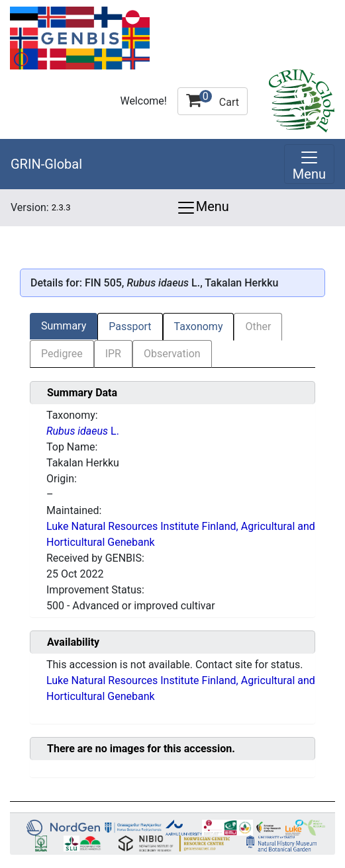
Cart (213, 99)
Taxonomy (199, 326)
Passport (130, 326)
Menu (203, 208)
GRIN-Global (46, 164)
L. (83, 431)
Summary (64, 326)
